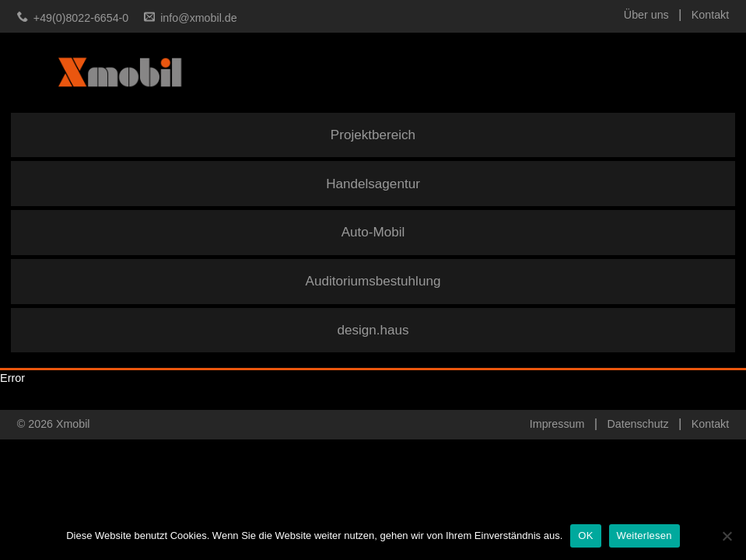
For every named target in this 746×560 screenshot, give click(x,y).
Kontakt (710, 15)
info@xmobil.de (198, 18)
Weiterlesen (644, 535)
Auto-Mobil (373, 232)
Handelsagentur (373, 184)
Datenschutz (637, 424)
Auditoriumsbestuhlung (373, 281)
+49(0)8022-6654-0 (81, 18)
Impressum (557, 424)
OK (585, 535)
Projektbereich (373, 135)
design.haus (373, 330)
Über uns (646, 15)
